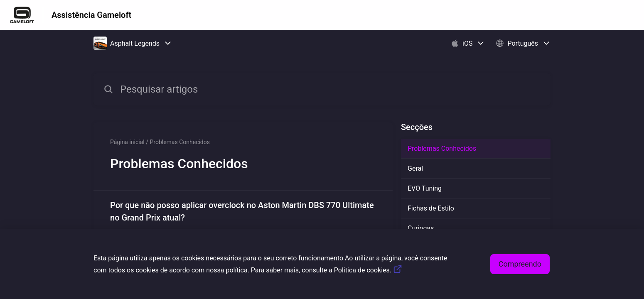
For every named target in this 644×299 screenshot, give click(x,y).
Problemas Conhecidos (442, 148)
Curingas (421, 228)
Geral (415, 168)
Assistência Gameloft (91, 15)
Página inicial (127, 142)
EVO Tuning (425, 188)
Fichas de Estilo (431, 208)
